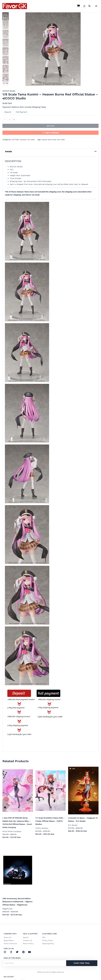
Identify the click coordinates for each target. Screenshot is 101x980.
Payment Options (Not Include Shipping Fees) (24, 107)
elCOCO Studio (9, 91)
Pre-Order (61, 140)
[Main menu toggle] (96, 6)
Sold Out (50, 126)
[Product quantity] (9, 120)
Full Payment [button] (21, 112)
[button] (90, 6)
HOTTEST (16, 140)
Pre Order (31, 140)
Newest (23, 140)
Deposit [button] (8, 112)
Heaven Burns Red (49, 140)
